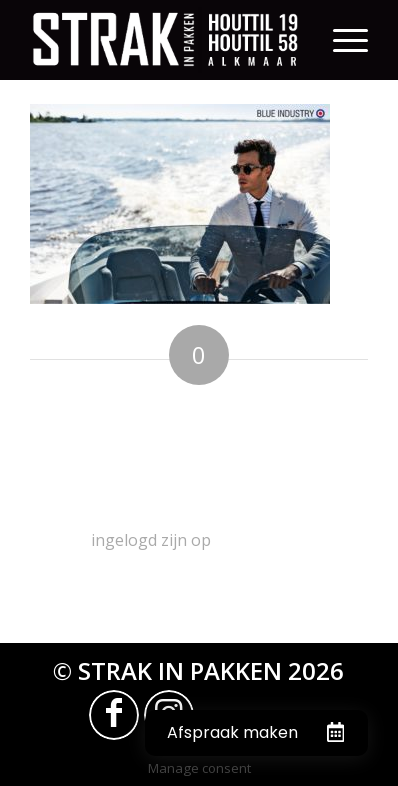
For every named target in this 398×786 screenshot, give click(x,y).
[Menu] (350, 40)
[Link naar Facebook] (114, 715)
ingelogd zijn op (151, 540)
